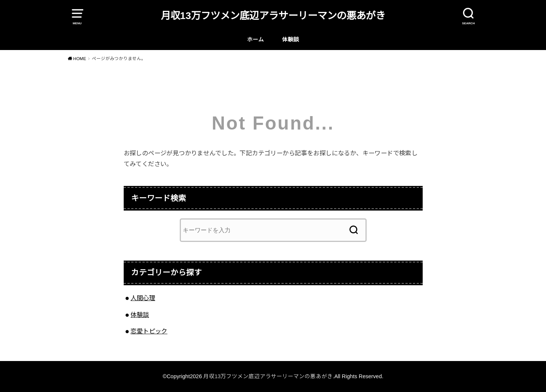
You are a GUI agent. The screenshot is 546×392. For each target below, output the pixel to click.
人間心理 (143, 298)
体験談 (291, 40)
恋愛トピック (149, 331)
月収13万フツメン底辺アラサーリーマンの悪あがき (273, 16)
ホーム (255, 40)
